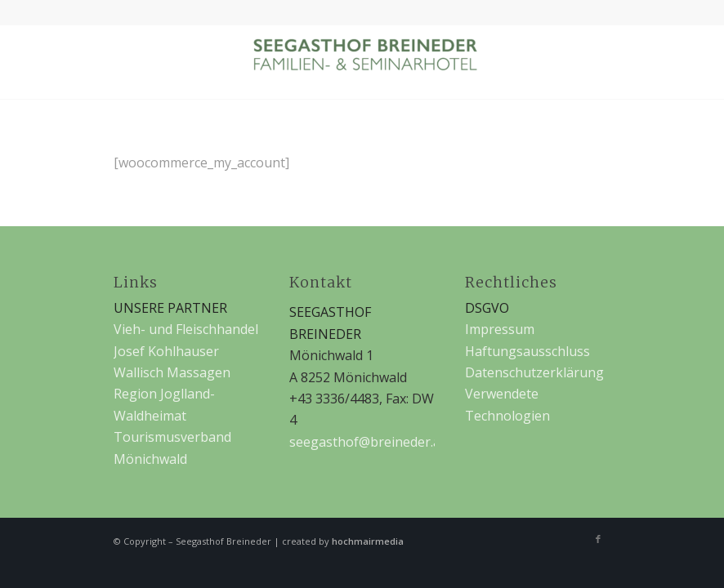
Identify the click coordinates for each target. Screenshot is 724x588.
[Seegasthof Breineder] (362, 62)
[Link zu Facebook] (598, 539)
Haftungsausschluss (527, 351)
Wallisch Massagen (172, 372)
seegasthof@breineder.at (367, 442)
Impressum (500, 329)
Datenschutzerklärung (534, 372)
